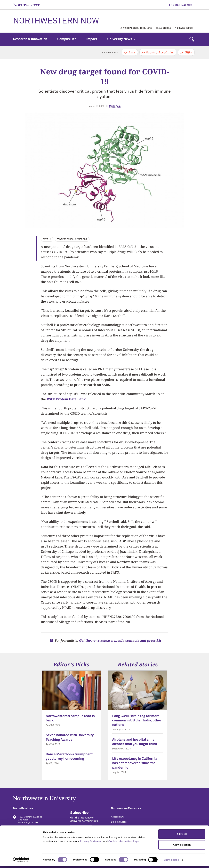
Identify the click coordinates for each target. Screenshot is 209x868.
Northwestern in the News (138, 28)
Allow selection (182, 847)
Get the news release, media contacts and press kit (120, 640)
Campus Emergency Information (128, 827)
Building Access (119, 822)
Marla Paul (115, 106)
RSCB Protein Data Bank (66, 399)
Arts (132, 52)
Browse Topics (185, 28)
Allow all (182, 836)
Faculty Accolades (160, 52)
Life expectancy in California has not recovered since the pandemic (135, 763)
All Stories (165, 28)
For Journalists (181, 5)
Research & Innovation (32, 39)
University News (121, 39)
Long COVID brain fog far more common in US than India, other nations (137, 721)
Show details (171, 862)
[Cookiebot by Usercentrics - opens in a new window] (21, 862)
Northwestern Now (56, 21)
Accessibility (118, 817)
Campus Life (69, 39)
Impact (94, 39)
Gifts (188, 52)
